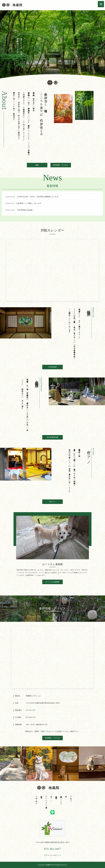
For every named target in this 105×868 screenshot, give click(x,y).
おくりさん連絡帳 (52, 582)
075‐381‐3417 (31, 710)
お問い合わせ (37, 799)
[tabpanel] (52, 46)
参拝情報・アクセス (61, 165)
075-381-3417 (52, 849)
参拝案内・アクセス (52, 738)
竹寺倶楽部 (52, 367)
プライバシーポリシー (52, 855)
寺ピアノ (52, 502)
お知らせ (71, 798)
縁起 (37, 165)
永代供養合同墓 (53, 437)
